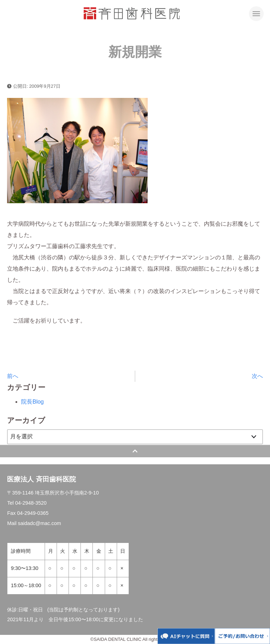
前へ (13, 376)
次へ (257, 376)
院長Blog (32, 402)
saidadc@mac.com (40, 523)
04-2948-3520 (31, 503)
